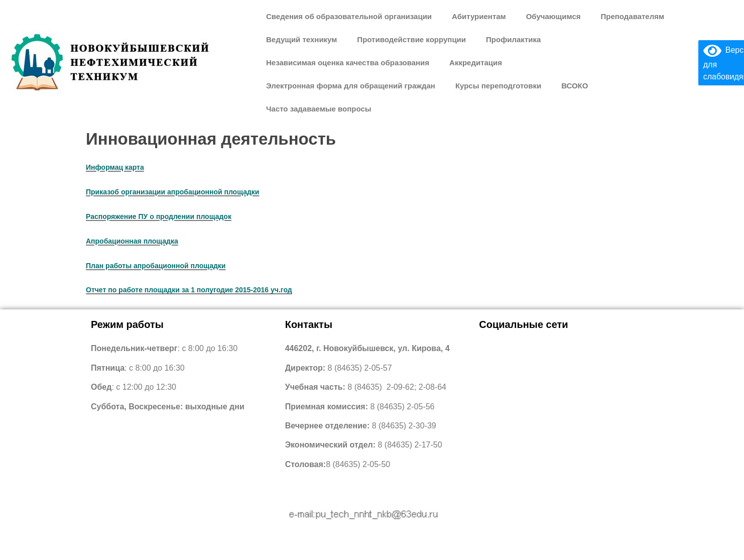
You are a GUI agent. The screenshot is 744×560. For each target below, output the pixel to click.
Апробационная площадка (132, 241)
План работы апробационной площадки (156, 266)
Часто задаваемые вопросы (319, 109)
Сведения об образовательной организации (349, 16)
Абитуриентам (479, 16)
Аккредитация (476, 63)
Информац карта (115, 167)
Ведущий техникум (301, 39)
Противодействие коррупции (411, 39)
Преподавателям (632, 16)
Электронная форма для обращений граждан (351, 86)
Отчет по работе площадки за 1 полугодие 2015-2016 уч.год (189, 290)
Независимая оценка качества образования (348, 63)
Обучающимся (553, 16)
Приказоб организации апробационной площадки (172, 192)
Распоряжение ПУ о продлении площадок (159, 216)
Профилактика (513, 39)
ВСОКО (575, 86)
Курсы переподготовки (498, 86)
